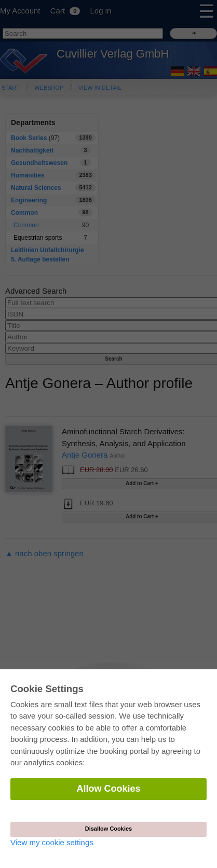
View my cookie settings (52, 842)
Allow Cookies (108, 789)
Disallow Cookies (108, 829)
